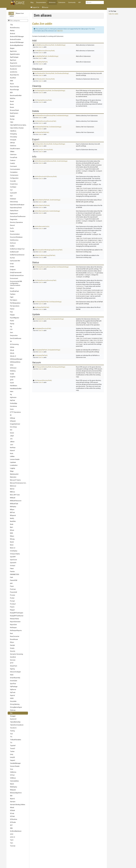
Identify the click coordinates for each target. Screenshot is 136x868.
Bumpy (12, 119)
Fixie (11, 312)
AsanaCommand (15, 66)
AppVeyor (13, 60)
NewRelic (13, 521)
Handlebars (14, 386)
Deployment (14, 214)
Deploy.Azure (14, 211)
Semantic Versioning (16, 654)
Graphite (13, 377)
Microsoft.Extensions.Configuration (19, 483)
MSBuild (13, 498)
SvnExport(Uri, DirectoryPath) (44, 150)
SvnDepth (85, 171)
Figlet (12, 297)
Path (12, 577)
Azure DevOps (15, 87)
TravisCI (12, 749)
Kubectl (12, 451)
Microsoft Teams (15, 480)
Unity (12, 754)
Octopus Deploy (15, 554)
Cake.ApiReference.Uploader (19, 125)
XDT (11, 825)
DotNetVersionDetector (17, 255)
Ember (12, 267)
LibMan (12, 456)
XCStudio (13, 822)
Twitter (12, 751)
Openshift (13, 563)
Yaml (12, 840)
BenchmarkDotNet (16, 95)
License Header (15, 459)
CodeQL (12, 163)
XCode (12, 813)
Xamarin (13, 802)
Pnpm (12, 586)
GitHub (12, 347)
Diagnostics (14, 219)
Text (11, 734)
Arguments (14, 63)
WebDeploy (14, 787)
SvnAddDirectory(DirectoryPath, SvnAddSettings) (50, 45)
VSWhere (13, 778)
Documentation (41, 2)
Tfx (11, 743)
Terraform (13, 728)
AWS (12, 81)
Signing (12, 669)
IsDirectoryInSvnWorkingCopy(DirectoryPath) (49, 250)
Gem (12, 333)
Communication (15, 169)
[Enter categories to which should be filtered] (18, 20)
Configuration (14, 178)
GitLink (12, 353)
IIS (11, 415)
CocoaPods (14, 157)
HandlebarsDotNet (16, 389)
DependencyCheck (16, 208)
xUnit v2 (12, 837)
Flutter (12, 321)
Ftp (11, 327)
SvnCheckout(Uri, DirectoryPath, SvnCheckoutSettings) (52, 73)
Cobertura (13, 155)
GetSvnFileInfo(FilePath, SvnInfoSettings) (47, 200)
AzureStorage (14, 90)
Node (12, 524)
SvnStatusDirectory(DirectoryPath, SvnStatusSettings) (52, 267)
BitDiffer (13, 98)
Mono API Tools (15, 495)
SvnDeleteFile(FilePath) (42, 132)
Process (13, 595)
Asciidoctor (14, 69)
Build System (14, 113)
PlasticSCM (14, 580)
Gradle (12, 374)
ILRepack (13, 421)
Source (45, 7)
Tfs (11, 737)
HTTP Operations (15, 412)
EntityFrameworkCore (17, 275)
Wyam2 (12, 799)
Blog (32, 2)
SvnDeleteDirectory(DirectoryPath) (45, 121)
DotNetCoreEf (14, 252)
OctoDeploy (14, 551)
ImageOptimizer (15, 424)
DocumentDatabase (16, 237)
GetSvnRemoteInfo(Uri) (42, 226)
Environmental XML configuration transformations (16, 283)
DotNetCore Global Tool (17, 249)
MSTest (12, 512)
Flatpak (12, 315)
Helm (12, 392)
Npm (12, 527)
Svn (11, 713)
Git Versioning (14, 344)
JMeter (12, 442)
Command (13, 166)
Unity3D (12, 757)
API (80, 2)
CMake (12, 152)
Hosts (12, 409)
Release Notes (15, 619)
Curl (11, 190)
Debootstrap (14, 202)
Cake (12, 122)
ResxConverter (15, 636)
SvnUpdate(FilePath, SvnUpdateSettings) (47, 350)
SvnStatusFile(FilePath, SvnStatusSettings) (48, 302)
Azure (12, 84)
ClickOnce (13, 146)
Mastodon (13, 477)
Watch (12, 784)
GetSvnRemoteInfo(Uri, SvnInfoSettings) (47, 211)
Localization (14, 465)
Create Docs (14, 184)
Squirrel (12, 695)
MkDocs (12, 492)
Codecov (13, 160)
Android (12, 34)
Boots (12, 104)
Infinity (80, 169)
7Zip (11, 25)
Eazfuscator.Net (15, 261)
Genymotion (14, 335)
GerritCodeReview (16, 338)
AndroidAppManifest (17, 45)
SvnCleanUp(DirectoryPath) (43, 100)
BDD (11, 93)
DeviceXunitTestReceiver (18, 216)
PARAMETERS (15, 574)
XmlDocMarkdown (16, 831)
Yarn (12, 843)
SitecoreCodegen (15, 672)
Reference (52, 2)
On (12, 13)
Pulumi (12, 607)
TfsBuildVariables (16, 740)
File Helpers (14, 300)
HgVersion (13, 397)
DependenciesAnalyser (17, 205)
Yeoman (13, 846)
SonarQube (14, 681)
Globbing (13, 371)
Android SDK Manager (17, 42)
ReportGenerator (15, 622)
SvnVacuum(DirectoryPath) (43, 380)
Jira (11, 439)
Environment (14, 278)
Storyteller (13, 701)
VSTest (12, 775)
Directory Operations (16, 222)
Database (13, 199)
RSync (12, 642)
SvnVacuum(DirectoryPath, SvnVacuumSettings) (50, 367)
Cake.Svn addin (113, 14)
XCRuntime (14, 819)
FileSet (12, 309)
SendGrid (13, 657)
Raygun (12, 610)
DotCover (13, 243)
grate (12, 380)
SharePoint (14, 666)
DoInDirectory (14, 240)
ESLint (12, 288)
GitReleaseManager (16, 359)
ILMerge (13, 418)
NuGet (12, 542)
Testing (12, 731)
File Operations (15, 306)
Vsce (12, 769)
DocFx (12, 228)
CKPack (12, 143)
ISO (11, 430)
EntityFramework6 (16, 273)
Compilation (14, 172)
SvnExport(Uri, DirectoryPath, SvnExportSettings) (50, 144)
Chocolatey (14, 137)
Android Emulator (15, 39)
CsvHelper (13, 187)
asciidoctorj (14, 72)
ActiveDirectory (15, 28)
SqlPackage (14, 687)
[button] (12, 13)
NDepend (13, 515)
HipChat (12, 400)
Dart (11, 196)
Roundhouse (14, 639)
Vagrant (13, 760)
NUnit (12, 545)
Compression (14, 175)
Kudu (12, 453)
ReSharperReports (16, 630)
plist (11, 583)
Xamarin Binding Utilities (18, 805)
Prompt (12, 601)
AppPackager (14, 57)
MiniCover (13, 486)
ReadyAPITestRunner (17, 616)
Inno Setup (13, 427)
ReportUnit (13, 625)
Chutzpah (13, 140)
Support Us (35, 7)
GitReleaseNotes (15, 362)
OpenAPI (13, 557)
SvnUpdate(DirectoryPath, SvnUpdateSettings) (49, 319)
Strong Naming (15, 704)
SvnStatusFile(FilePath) (42, 307)
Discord (12, 225)
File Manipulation (15, 303)
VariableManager (15, 763)
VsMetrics (13, 772)
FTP (11, 330)
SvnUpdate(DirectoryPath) (43, 328)
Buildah (12, 116)
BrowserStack (14, 110)
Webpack (13, 790)
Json (12, 445)
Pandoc (12, 571)
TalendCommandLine (17, 725)
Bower (12, 107)
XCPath (12, 816)
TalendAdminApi (15, 722)
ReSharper (13, 628)
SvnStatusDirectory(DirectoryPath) (45, 280)
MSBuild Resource (16, 501)
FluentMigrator (15, 318)
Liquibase (13, 462)
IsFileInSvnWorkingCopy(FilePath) (45, 255)
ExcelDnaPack (14, 291)
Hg (11, 394)
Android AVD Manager (17, 36)
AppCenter (13, 51)
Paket (12, 569)
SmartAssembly (15, 678)
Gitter (12, 365)
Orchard (13, 566)
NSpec (12, 536)
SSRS (12, 698)
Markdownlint (14, 474)
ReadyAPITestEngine (17, 613)
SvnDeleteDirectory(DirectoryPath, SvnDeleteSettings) (52, 116)
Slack (12, 675)
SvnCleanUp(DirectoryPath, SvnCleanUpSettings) (50, 91)
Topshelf (13, 746)
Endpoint (13, 270)
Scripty (12, 648)
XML (11, 828)
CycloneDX (13, 193)
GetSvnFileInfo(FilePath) (42, 205)
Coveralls (13, 181)
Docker (12, 231)
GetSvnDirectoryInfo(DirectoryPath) (46, 177)
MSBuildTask (14, 504)
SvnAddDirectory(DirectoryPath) (45, 51)
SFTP (12, 663)
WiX (11, 796)
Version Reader (15, 766)
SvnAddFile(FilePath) (41, 62)
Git (11, 341)
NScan (12, 530)
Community (72, 2)
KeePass (13, 448)
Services (13, 660)
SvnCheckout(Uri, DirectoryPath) (45, 79)
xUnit (12, 834)
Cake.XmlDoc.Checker (17, 128)
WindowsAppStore (16, 793)
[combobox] (95, 2)
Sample (12, 645)
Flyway (12, 324)
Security (13, 651)
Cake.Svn (60, 31)
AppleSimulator (15, 54)
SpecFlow (13, 684)
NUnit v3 (13, 548)
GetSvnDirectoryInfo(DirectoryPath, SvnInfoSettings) (51, 161)
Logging (12, 468)
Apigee (12, 48)
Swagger (13, 716)
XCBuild (12, 810)
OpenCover (14, 560)
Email (12, 264)
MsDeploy (13, 507)
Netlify (12, 518)
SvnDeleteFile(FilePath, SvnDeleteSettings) (48, 127)
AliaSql (12, 31)
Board (12, 101)
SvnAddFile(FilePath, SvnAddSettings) (46, 56)
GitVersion (13, 368)
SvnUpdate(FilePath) (41, 355)
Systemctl (13, 719)
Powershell (13, 592)
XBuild (12, 808)
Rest (11, 633)
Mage (12, 471)
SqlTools (13, 692)
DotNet (12, 246)
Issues (12, 433)
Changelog (13, 134)
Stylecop (13, 710)
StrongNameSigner (16, 707)
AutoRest (13, 78)
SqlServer (13, 690)
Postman (13, 589)
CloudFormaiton (15, 149)
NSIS (12, 533)
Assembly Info (15, 75)
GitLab (12, 350)
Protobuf (13, 604)
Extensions (62, 2)
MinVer (12, 489)
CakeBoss (13, 131)
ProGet (12, 598)
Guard (12, 383)
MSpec (12, 510)
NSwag (12, 539)
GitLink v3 (13, 356)
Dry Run (12, 258)
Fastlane (13, 294)
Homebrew (13, 406)
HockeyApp (14, 403)
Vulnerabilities (14, 781)
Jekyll (12, 436)
